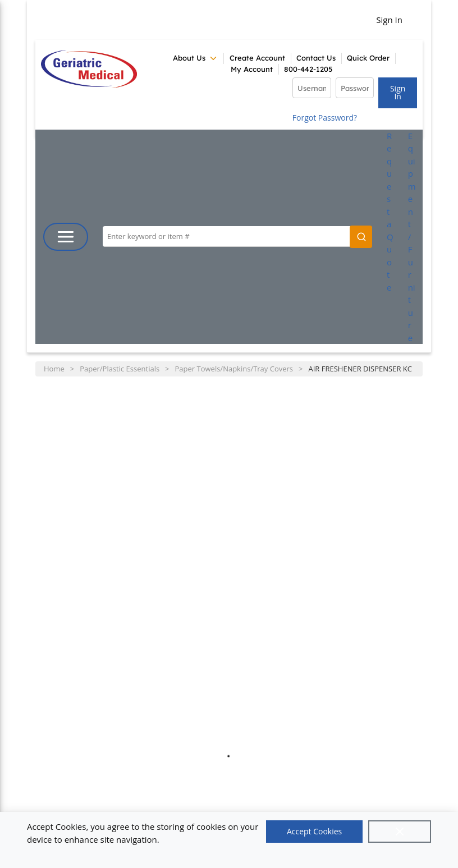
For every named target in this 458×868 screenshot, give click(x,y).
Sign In (389, 20)
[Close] (400, 832)
